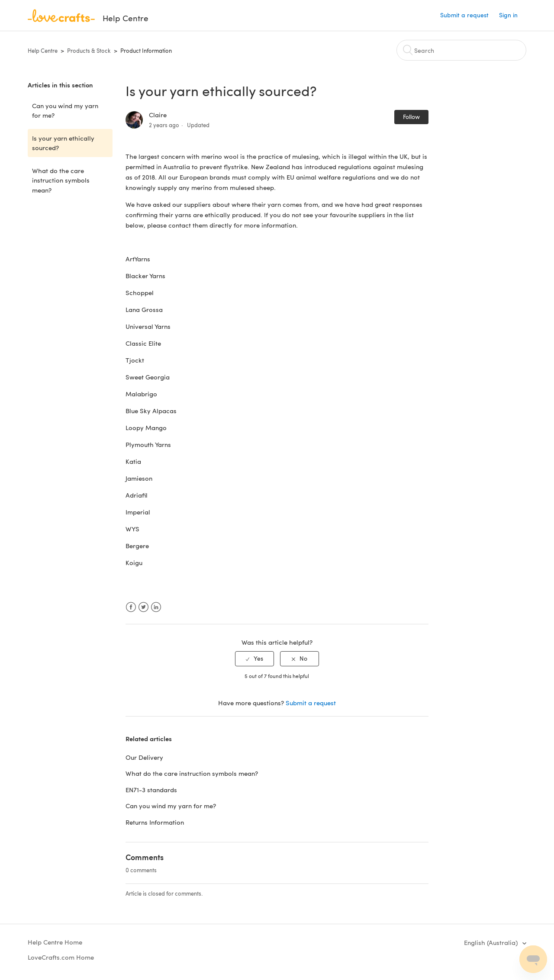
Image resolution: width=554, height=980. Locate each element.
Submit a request (464, 15)
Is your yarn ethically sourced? (63, 143)
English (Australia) (492, 942)
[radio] (254, 659)
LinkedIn (156, 607)
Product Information (146, 51)
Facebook (131, 607)
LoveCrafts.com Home (61, 957)
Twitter (143, 607)
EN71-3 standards (151, 790)
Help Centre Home (55, 942)
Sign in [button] (508, 15)
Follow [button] (411, 117)
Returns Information (155, 822)
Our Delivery (144, 757)
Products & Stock (89, 51)
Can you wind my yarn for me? (65, 111)
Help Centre (43, 51)
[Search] (461, 50)
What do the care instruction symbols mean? (61, 180)
